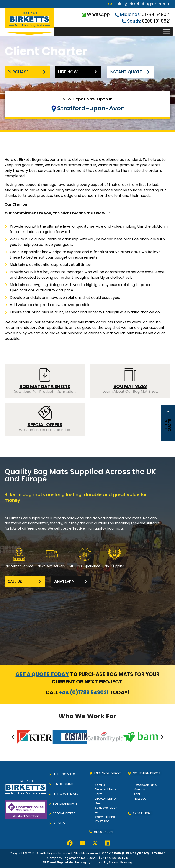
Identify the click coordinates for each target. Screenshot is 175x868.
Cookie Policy (113, 853)
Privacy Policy (138, 853)
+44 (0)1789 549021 (84, 693)
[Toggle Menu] (167, 31)
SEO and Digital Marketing (64, 862)
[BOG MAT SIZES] (130, 374)
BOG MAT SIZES (130, 386)
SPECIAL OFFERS (45, 425)
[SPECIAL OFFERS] (45, 413)
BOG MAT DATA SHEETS (45, 387)
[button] (13, 737)
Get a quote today (42, 674)
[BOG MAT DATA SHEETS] (45, 375)
